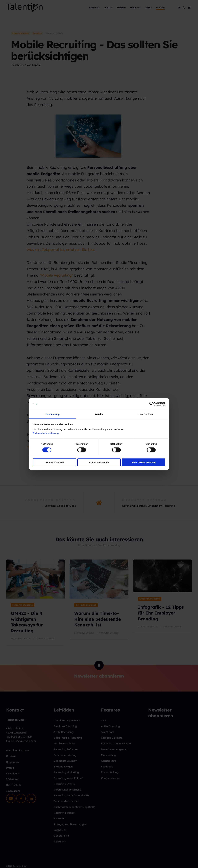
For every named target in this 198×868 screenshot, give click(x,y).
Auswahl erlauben (99, 462)
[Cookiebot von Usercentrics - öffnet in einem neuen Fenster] (152, 404)
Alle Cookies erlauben (143, 462)
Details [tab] (99, 414)
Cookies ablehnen (54, 462)
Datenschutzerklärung (46, 433)
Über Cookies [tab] (145, 414)
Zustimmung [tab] (53, 414)
